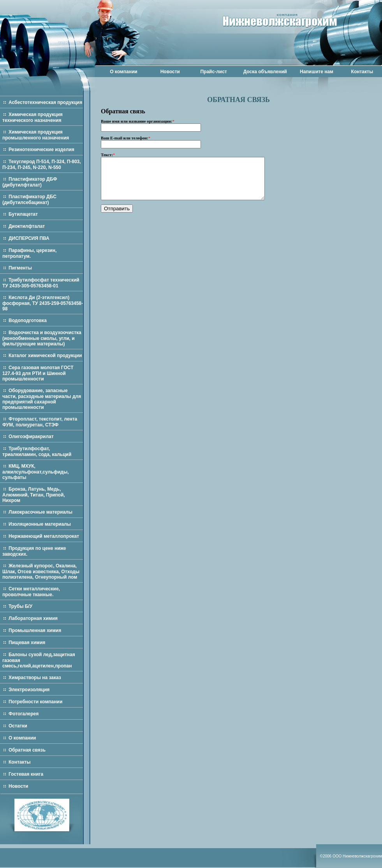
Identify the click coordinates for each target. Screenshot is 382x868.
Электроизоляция (29, 690)
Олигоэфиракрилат (31, 437)
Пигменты (20, 268)
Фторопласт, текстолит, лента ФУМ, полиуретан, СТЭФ (40, 422)
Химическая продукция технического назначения (33, 117)
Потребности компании (35, 702)
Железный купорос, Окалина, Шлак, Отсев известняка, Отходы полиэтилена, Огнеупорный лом (41, 571)
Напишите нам (317, 72)
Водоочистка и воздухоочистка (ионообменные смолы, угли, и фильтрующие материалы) (42, 338)
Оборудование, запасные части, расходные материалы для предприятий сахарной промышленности (42, 399)
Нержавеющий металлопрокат (44, 536)
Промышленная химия (35, 630)
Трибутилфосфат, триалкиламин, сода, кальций (37, 452)
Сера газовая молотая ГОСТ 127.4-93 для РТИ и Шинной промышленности (38, 373)
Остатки (18, 726)
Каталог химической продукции (45, 356)
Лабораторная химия (33, 618)
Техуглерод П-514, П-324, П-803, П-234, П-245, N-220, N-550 (42, 165)
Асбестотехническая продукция (45, 102)
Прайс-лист (213, 72)
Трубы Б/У (20, 606)
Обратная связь (27, 750)
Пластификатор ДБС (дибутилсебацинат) (29, 200)
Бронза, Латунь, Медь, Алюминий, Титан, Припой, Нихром (34, 495)
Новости (170, 72)
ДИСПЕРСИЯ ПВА (29, 238)
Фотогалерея (24, 714)
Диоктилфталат (27, 226)
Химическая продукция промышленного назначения (36, 135)
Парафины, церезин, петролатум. (29, 253)
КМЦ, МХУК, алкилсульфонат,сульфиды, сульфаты (36, 472)
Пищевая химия (27, 643)
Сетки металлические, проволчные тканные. (31, 592)
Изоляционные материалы (40, 524)
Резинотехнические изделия (41, 150)
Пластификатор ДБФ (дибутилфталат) (30, 182)
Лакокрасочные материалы (40, 512)
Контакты (362, 72)
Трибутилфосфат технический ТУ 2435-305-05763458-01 (41, 283)
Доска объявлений (265, 72)
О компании (124, 72)
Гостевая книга (26, 774)
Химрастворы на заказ (35, 678)
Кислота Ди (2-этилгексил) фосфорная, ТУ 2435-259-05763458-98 (43, 303)
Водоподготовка (28, 320)
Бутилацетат (23, 214)
